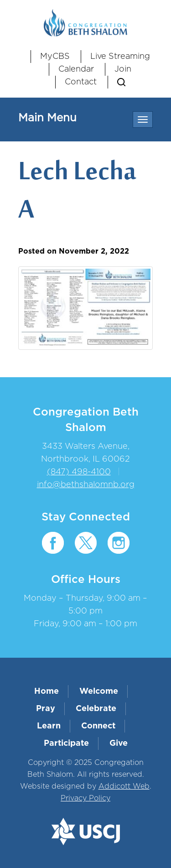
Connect (98, 726)
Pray (46, 709)
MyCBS (55, 57)
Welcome (99, 691)
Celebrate (96, 709)
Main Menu (47, 118)
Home (47, 691)
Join (123, 69)
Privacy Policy (85, 798)
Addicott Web (124, 786)
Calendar (76, 69)
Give (119, 743)
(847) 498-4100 (79, 472)
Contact (81, 82)
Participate (66, 743)
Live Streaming (120, 57)
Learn (49, 726)
